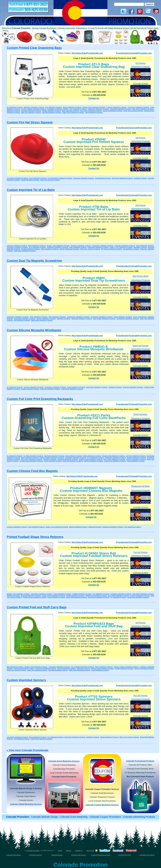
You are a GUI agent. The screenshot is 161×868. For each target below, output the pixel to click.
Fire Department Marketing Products (60, 178)
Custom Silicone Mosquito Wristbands (34, 330)
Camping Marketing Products (116, 107)
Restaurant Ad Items (141, 486)
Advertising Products (140, 73)
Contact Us (94, 98)
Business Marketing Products (81, 246)
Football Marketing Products (82, 594)
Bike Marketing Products (57, 317)
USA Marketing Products (133, 527)
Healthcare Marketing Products (98, 109)
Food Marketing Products (36, 527)
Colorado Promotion (33, 851)
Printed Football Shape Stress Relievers (35, 537)
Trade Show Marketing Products (73, 112)
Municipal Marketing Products (31, 111)
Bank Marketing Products (37, 246)
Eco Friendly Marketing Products (82, 667)
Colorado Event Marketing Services (64, 761)
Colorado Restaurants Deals (101, 855)
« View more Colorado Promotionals (28, 750)
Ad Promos (140, 63)
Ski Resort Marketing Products (111, 249)
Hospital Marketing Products (136, 458)
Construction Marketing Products (78, 317)
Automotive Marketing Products (18, 317)
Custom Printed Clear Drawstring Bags (34, 48)
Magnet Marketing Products (46, 319)
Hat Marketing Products (103, 178)
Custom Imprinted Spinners (26, 680)
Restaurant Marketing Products (113, 527)
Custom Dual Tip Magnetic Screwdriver (34, 261)
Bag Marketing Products (54, 107)
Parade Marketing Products (52, 111)
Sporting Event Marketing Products (31, 461)
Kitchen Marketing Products (66, 668)
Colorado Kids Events (79, 855)
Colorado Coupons (35, 855)
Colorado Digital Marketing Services (26, 804)
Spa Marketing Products (131, 249)
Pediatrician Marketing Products (96, 596)
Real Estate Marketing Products (104, 319)
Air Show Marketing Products (33, 456)
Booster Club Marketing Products (94, 107)
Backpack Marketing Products (34, 107)
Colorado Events (140, 90)
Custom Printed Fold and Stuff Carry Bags (37, 607)
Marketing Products (13, 111)
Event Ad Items (141, 414)
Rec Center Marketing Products (91, 111)
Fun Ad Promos (141, 552)
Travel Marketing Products (94, 112)
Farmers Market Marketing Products (34, 109)
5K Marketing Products (15, 107)
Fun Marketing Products (101, 594)
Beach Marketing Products (72, 107)
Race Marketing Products (71, 111)
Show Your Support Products (133, 111)
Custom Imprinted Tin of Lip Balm (31, 190)
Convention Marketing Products (138, 107)
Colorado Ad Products (147, 855)
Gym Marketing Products (78, 109)
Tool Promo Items (140, 276)
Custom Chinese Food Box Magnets (32, 471)
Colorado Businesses (13, 855)
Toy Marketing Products (118, 597)
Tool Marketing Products (22, 320)
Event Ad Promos (141, 346)
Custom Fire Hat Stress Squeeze (30, 122)
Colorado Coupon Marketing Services (102, 805)
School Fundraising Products (113, 111)
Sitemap (69, 851)
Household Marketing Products (121, 109)
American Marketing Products (17, 246)
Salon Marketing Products (49, 249)
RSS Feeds (90, 851)
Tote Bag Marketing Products (52, 112)
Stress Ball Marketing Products (77, 597)
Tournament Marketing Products (99, 597)
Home (60, 851)
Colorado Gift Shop (124, 855)
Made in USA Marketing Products (121, 247)
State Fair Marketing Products (31, 112)
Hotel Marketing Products (78, 247)
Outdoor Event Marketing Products (90, 459)
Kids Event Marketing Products (143, 109)
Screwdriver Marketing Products (128, 319)
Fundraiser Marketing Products (58, 109)
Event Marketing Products (38, 178)
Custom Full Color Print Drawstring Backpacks (40, 399)
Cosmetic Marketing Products (125, 246)
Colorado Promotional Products (140, 761)
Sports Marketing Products (53, 461)
